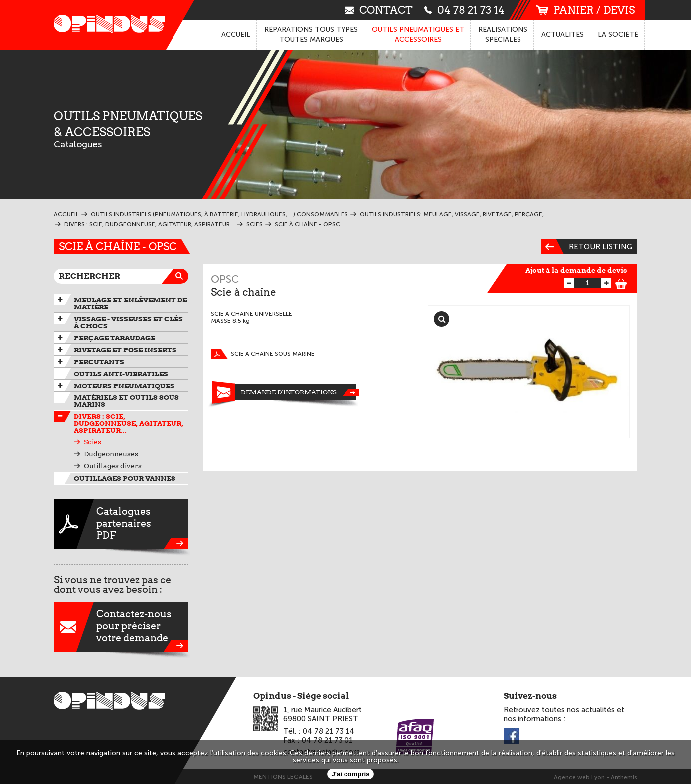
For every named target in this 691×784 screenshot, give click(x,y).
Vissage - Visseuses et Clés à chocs (128, 322)
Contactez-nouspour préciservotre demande (121, 627)
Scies (92, 442)
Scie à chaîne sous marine (263, 354)
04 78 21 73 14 (464, 10)
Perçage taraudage (114, 338)
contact (379, 10)
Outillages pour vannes (125, 478)
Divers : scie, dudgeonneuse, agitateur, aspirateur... (129, 423)
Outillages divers (113, 466)
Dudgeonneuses (111, 454)
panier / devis (585, 10)
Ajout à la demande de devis (576, 270)
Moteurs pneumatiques (124, 386)
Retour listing (587, 247)
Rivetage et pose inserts (125, 350)
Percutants (99, 362)
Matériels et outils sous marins (126, 401)
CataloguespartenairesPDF (121, 524)
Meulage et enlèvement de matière (130, 303)
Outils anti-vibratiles (121, 374)
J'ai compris (350, 774)
